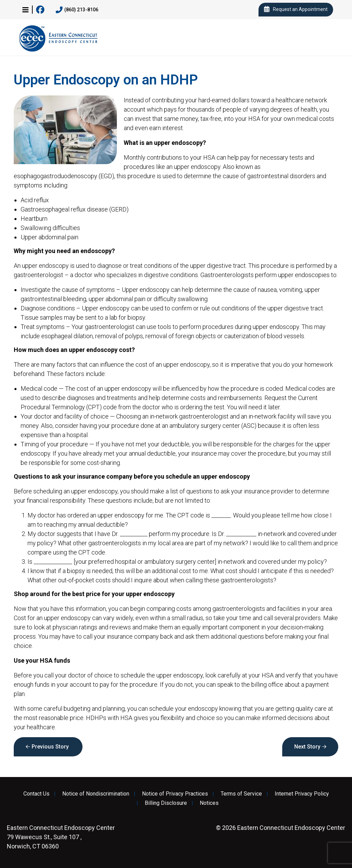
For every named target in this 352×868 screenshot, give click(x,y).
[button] (25, 10)
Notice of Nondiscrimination (96, 794)
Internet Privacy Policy (302, 794)
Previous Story (50, 747)
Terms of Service (241, 794)
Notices (209, 803)
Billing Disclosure (166, 803)
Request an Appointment (296, 10)
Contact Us (36, 794)
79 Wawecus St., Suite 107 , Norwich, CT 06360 (61, 837)
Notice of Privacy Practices (175, 794)
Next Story (307, 747)
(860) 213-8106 (77, 10)
